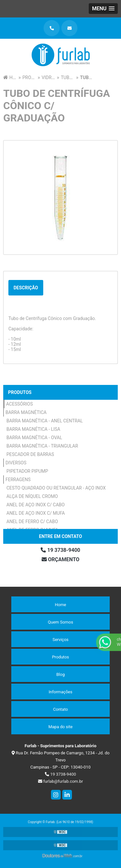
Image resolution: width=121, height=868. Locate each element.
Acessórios (20, 404)
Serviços (61, 640)
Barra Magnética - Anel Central (45, 421)
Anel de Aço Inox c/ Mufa (36, 513)
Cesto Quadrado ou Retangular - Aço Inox (56, 488)
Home (60, 605)
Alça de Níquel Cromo (32, 496)
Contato (61, 709)
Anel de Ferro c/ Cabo (32, 522)
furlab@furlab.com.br (60, 781)
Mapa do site (60, 727)
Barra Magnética (26, 412)
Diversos (16, 463)
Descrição (26, 288)
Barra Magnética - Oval (34, 438)
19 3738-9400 (60, 550)
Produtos (20, 392)
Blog (61, 674)
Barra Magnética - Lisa (33, 429)
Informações (60, 692)
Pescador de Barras (30, 454)
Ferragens (18, 480)
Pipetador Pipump (27, 471)
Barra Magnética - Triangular (42, 446)
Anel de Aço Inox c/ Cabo (35, 505)
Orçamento (60, 559)
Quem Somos (60, 622)
